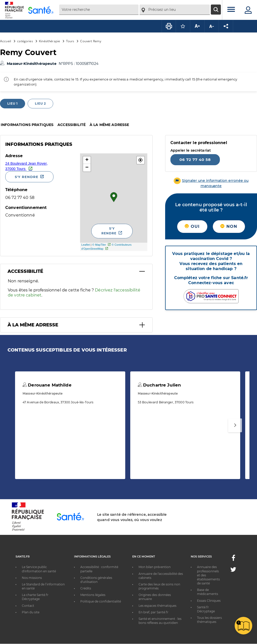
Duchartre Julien (159, 385)
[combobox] (99, 10)
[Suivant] (235, 425)
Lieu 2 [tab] (40, 103)
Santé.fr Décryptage (206, 609)
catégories (25, 41)
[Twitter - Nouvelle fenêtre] (233, 570)
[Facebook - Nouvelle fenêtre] (233, 559)
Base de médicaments (208, 592)
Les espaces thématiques (157, 606)
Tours (70, 41)
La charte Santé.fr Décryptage (35, 597)
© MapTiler (99, 245)
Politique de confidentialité (101, 601)
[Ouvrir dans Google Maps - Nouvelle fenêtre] (41, 166)
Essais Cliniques (209, 601)
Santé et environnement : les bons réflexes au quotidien (160, 621)
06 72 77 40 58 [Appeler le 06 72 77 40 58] (195, 160)
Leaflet (86, 245)
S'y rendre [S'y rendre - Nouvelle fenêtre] (27, 177)
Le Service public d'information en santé (39, 569)
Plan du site (31, 612)
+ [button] (87, 160)
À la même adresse (109, 125)
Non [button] (229, 226)
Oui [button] (192, 226)
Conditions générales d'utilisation (96, 580)
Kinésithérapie (49, 41)
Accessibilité (72, 125)
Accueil (6, 41)
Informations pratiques (27, 125)
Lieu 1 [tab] (13, 103)
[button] (141, 160)
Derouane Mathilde (47, 385)
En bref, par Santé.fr (153, 612)
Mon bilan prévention (155, 567)
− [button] (87, 168)
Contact (28, 606)
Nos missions (32, 578)
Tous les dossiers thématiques (209, 620)
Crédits (86, 588)
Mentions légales (93, 595)
